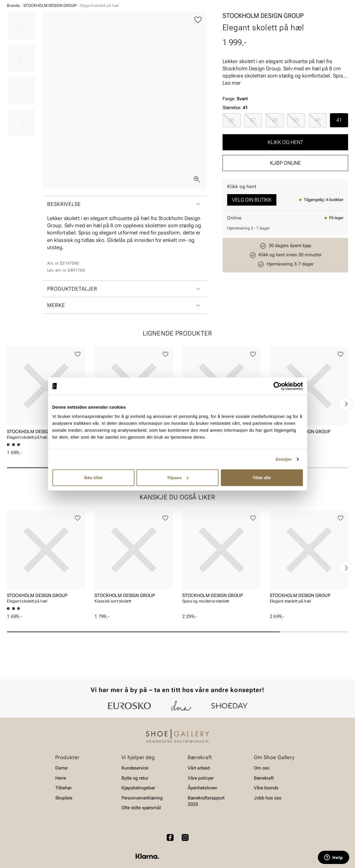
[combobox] (157, 20)
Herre (32, 38)
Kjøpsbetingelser (138, 804)
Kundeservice (135, 784)
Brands (13, 50)
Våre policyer (201, 794)
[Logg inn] (293, 21)
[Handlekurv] (339, 21)
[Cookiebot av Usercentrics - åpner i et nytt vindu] (278, 386)
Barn (52, 38)
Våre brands (266, 804)
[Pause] (343, 5)
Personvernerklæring (142, 813)
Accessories (78, 38)
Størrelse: (232, 152)
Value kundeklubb (329, 38)
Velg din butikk (252, 244)
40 (318, 164)
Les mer (232, 127)
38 (275, 164)
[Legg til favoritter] (198, 64)
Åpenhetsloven (203, 804)
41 (339, 164)
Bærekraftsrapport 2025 (206, 817)
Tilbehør (63, 804)
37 (253, 164)
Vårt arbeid (199, 784)
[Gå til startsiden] (33, 20)
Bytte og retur (135, 794)
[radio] (232, 164)
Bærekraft (264, 794)
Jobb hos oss (268, 813)
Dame (13, 38)
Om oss (262, 784)
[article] (46, 439)
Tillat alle (262, 477)
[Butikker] (272, 21)
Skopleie (109, 38)
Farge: (235, 143)
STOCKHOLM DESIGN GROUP (50, 50)
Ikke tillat (93, 477)
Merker (293, 38)
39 (296, 164)
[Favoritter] (315, 21)
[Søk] (223, 20)
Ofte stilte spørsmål (141, 824)
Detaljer (284, 459)
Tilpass (178, 477)
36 (231, 164)
